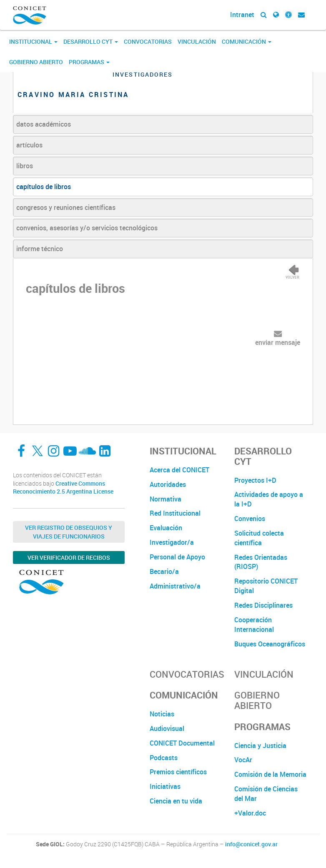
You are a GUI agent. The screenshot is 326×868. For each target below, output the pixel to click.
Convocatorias (148, 41)
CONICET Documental (182, 743)
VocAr (243, 760)
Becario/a (164, 571)
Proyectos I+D (255, 480)
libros (25, 166)
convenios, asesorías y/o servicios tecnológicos (87, 228)
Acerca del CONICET (179, 470)
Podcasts (164, 758)
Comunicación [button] (247, 41)
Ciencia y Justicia (260, 746)
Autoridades (168, 484)
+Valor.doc (250, 813)
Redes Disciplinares (263, 605)
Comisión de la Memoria (270, 774)
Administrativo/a (175, 586)
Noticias (162, 714)
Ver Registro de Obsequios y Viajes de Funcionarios (69, 532)
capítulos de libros (44, 187)
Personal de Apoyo (177, 557)
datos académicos (44, 124)
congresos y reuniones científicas (66, 207)
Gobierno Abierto (36, 62)
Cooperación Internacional (254, 625)
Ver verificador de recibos (69, 557)
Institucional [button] (33, 41)
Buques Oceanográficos (270, 644)
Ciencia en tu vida (176, 801)
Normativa (166, 499)
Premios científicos (178, 772)
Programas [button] (89, 62)
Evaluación (166, 528)
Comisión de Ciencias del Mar (266, 794)
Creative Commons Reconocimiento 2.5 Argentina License (63, 488)
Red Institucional (175, 513)
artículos (29, 145)
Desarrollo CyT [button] (91, 41)
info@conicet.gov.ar (251, 844)
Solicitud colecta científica (259, 538)
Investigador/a (172, 542)
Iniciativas (165, 786)
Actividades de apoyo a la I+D (269, 499)
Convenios (250, 519)
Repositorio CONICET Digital (266, 586)
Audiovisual (167, 728)
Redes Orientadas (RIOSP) (261, 562)
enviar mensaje (278, 342)
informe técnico (40, 249)
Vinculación (197, 41)
